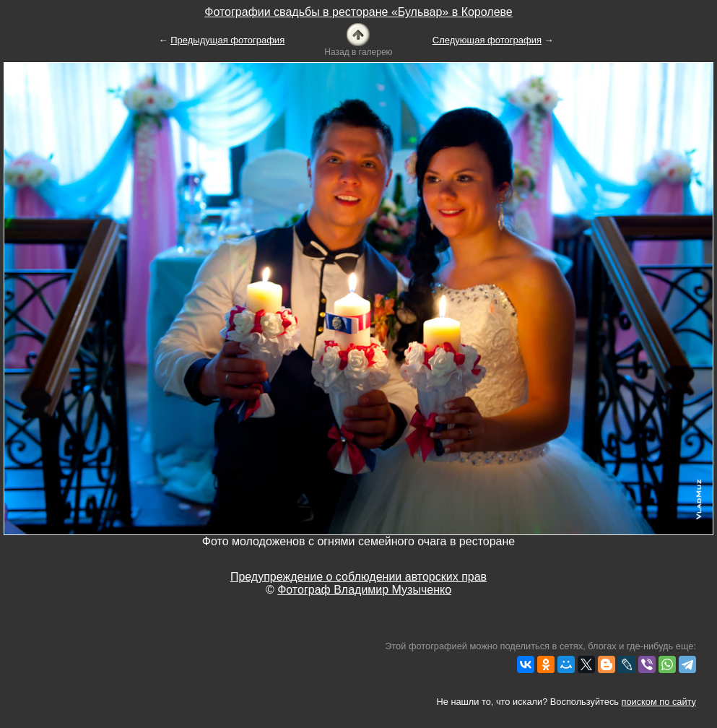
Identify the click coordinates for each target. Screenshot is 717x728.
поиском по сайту (659, 702)
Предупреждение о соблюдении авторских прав (358, 577)
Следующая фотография (487, 40)
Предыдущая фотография (227, 40)
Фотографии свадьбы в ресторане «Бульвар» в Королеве (358, 12)
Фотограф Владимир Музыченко (364, 590)
